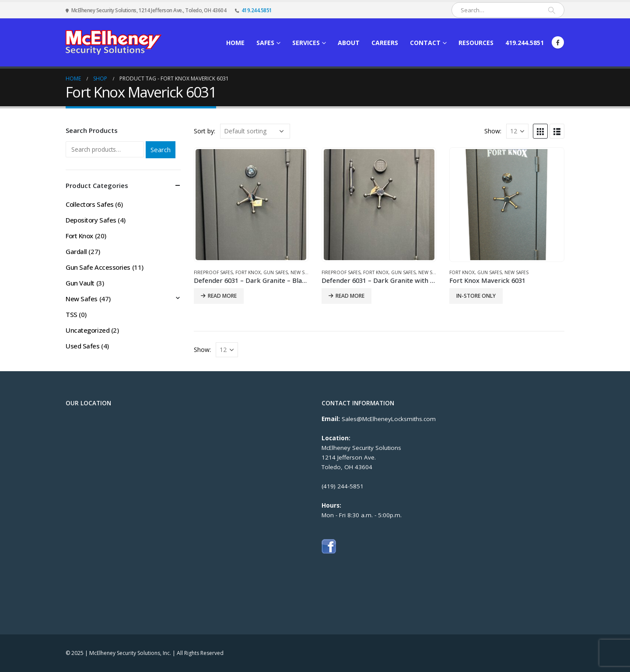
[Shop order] (255, 131)
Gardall (76, 251)
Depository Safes (91, 220)
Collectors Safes (90, 204)
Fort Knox (248, 272)
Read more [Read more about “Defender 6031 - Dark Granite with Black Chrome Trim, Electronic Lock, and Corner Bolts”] (350, 296)
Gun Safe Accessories (98, 267)
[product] (251, 204)
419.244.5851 (257, 10)
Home (235, 43)
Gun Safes (276, 272)
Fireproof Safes (213, 272)
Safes (265, 43)
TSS (72, 314)
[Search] (552, 10)
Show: (493, 131)
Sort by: (205, 131)
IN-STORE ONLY (476, 296)
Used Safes (83, 346)
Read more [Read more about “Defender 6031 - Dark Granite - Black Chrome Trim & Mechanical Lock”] (222, 296)
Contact (425, 43)
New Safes (303, 272)
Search (161, 150)
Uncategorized (87, 330)
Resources (476, 43)
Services (306, 43)
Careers (385, 43)
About (349, 43)
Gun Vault (80, 283)
